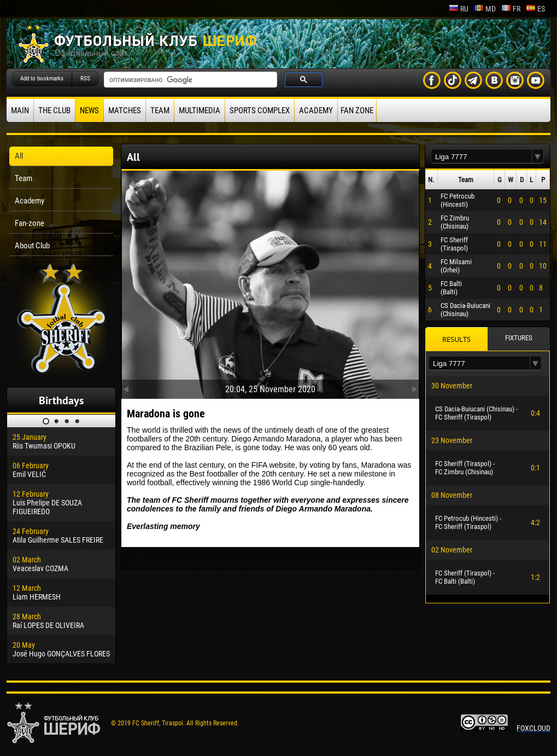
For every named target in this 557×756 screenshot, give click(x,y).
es (535, 9)
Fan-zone (30, 223)
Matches (125, 111)
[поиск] (189, 80)
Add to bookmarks (42, 78)
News (89, 111)
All (19, 156)
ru (459, 9)
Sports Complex (260, 111)
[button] (538, 157)
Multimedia (200, 111)
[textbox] (482, 157)
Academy (316, 111)
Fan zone (357, 111)
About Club (32, 246)
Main (20, 111)
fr (511, 9)
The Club (54, 111)
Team (160, 111)
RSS (85, 78)
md (485, 9)
